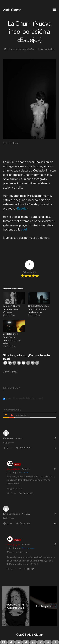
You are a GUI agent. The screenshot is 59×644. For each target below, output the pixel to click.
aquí (24, 229)
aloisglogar (14, 469)
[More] (37, 363)
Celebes (8, 438)
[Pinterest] (28, 363)
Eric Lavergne (12, 514)
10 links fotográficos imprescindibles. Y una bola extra (38, 309)
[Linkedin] (24, 363)
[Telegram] (19, 363)
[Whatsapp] (14, 363)
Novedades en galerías (21, 49)
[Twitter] (10, 363)
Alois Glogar (12, 10)
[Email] (33, 363)
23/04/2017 (10, 372)
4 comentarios (46, 49)
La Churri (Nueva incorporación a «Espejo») (11, 309)
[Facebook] (5, 363)
